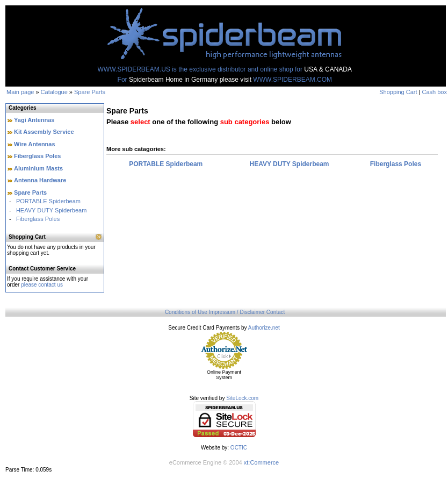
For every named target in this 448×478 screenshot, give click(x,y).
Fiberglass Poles (37, 156)
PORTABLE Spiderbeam (48, 201)
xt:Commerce (261, 462)
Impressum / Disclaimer (237, 312)
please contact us (42, 285)
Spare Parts (90, 92)
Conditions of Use (186, 312)
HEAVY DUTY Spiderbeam (51, 210)
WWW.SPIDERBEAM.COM (292, 80)
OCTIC (239, 448)
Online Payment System (224, 375)
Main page (20, 92)
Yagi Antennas (34, 120)
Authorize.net (264, 328)
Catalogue (54, 92)
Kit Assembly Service (44, 132)
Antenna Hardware (40, 180)
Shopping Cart (398, 92)
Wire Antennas (35, 144)
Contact (276, 312)
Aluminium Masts (38, 168)
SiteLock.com (242, 398)
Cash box (435, 92)
